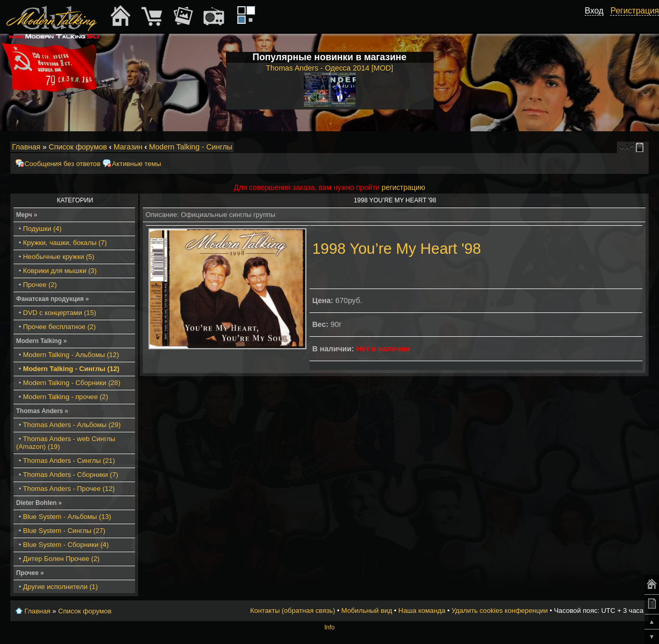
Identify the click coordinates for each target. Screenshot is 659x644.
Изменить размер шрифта (627, 147)
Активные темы (136, 164)
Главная (26, 147)
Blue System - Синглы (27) (64, 531)
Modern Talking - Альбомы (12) (71, 355)
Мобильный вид (641, 147)
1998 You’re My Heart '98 (396, 249)
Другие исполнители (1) (60, 587)
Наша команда (422, 611)
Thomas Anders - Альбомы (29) (72, 425)
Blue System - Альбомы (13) (67, 517)
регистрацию (404, 187)
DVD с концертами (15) (59, 313)
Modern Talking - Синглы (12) (71, 369)
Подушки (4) (42, 229)
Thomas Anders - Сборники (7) (70, 475)
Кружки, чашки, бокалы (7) (65, 243)
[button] (598, 22)
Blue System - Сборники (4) (66, 545)
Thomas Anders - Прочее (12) (69, 489)
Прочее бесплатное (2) (59, 327)
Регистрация (635, 11)
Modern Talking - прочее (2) (65, 397)
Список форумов (78, 147)
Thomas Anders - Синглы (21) (69, 461)
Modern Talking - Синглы (191, 147)
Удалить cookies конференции (499, 611)
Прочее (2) (40, 285)
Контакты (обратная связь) (293, 611)
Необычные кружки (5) (58, 257)
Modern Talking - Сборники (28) (72, 383)
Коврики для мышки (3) (60, 271)
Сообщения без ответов (62, 164)
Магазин (128, 147)
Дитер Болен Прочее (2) (61, 559)
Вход (594, 11)
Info (329, 627)
